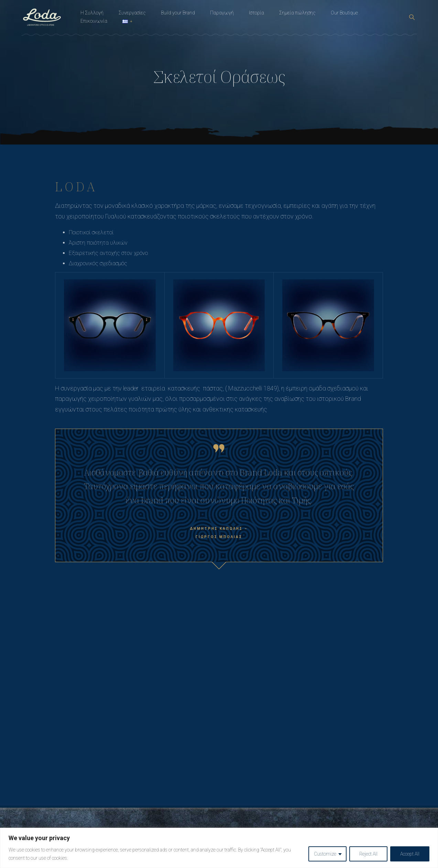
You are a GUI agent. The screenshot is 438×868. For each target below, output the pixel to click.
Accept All (410, 854)
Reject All (368, 854)
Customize (325, 854)
